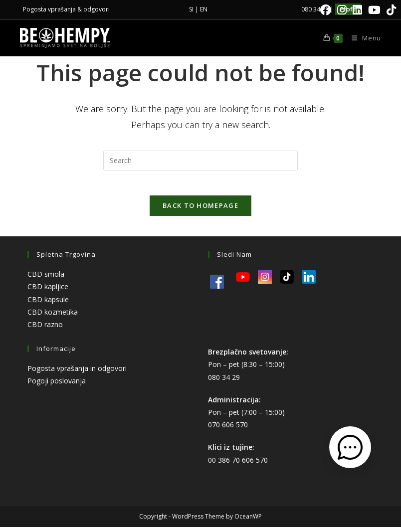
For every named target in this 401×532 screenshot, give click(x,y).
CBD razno (45, 330)
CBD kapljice (48, 292)
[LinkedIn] (357, 10)
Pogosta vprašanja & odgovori (66, 9)
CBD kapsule (48, 304)
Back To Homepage (200, 211)
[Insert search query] (200, 161)
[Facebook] (326, 10)
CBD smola (46, 279)
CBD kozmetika (53, 317)
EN (204, 9)
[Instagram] (342, 10)
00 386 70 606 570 (238, 465)
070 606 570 (228, 430)
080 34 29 (224, 382)
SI (191, 9)
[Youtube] (374, 10)
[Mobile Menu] (363, 38)
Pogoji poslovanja (57, 386)
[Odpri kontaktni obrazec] (350, 447)
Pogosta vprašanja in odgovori (77, 374)
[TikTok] (390, 10)
